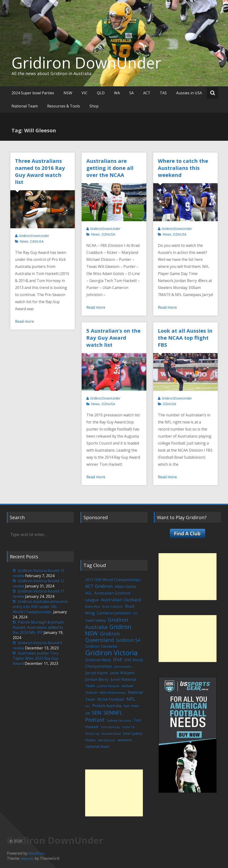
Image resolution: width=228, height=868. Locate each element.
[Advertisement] (114, 793)
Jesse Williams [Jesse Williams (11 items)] (122, 673)
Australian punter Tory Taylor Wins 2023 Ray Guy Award (36, 658)
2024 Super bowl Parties (33, 93)
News (24, 241)
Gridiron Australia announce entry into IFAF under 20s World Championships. (40, 607)
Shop (94, 106)
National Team (25, 106)
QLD (101, 93)
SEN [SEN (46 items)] (97, 713)
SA (131, 93)
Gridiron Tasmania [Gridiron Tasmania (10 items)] (101, 646)
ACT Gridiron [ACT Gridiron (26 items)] (99, 586)
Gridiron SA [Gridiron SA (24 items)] (128, 640)
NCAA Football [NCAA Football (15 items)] (111, 699)
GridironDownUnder (34, 236)
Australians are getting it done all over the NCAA (110, 168)
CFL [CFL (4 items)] (135, 613)
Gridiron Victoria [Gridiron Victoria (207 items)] (111, 653)
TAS (163, 93)
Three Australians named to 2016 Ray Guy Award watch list (40, 171)
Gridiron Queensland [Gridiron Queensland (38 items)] (103, 637)
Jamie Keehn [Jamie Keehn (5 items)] (123, 667)
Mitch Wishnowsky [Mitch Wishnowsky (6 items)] (113, 693)
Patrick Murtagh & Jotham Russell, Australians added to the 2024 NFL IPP (38, 627)
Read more (25, 321)
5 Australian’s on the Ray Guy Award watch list (113, 338)
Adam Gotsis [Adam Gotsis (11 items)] (125, 586)
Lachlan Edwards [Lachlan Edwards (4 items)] (108, 686)
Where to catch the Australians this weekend (183, 168)
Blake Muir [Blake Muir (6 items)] (93, 606)
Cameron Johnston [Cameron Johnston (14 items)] (114, 613)
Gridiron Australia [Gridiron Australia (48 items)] (107, 623)
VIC (85, 93)
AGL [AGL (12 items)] (89, 593)
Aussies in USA (189, 93)
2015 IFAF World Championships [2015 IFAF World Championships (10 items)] (113, 580)
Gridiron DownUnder (86, 63)
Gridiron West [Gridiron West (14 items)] (98, 660)
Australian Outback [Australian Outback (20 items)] (121, 600)
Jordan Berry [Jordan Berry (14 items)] (97, 679)
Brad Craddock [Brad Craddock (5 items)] (113, 607)
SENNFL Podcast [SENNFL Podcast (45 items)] (104, 716)
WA (117, 93)
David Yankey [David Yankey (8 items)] (95, 620)
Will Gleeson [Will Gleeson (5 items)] (107, 740)
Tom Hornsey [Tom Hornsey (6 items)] (110, 727)
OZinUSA (37, 241)
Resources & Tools (64, 106)
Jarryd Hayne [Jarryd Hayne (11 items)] (97, 673)
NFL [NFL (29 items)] (131, 699)
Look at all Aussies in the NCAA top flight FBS (185, 338)
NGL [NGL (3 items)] (88, 706)
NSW (68, 93)
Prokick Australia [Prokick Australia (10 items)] (107, 706)
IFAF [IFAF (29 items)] (118, 659)
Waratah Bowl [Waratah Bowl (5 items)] (111, 734)
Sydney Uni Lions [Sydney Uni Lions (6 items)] (119, 720)
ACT (147, 93)
